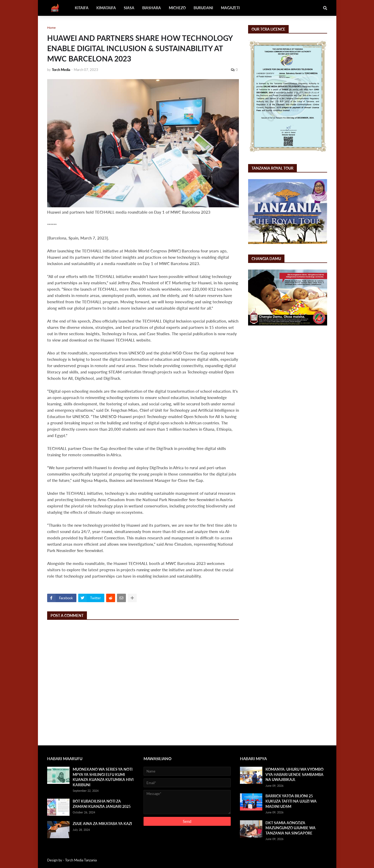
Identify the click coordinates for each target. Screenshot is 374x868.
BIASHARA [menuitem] (152, 8)
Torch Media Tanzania (81, 860)
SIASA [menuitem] (129, 8)
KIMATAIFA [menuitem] (106, 8)
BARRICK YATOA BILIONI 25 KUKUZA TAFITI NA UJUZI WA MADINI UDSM (291, 801)
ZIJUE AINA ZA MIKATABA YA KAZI (102, 824)
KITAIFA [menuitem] (82, 8)
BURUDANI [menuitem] (203, 8)
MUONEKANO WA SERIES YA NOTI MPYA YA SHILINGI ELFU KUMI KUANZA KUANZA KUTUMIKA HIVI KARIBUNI (103, 777)
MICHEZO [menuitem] (177, 8)
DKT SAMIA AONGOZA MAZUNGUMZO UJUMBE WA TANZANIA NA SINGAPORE (291, 828)
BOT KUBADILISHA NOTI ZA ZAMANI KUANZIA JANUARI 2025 (102, 804)
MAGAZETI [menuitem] (230, 8)
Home (51, 28)
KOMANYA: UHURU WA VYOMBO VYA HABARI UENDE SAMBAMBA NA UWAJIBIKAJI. (294, 774)
